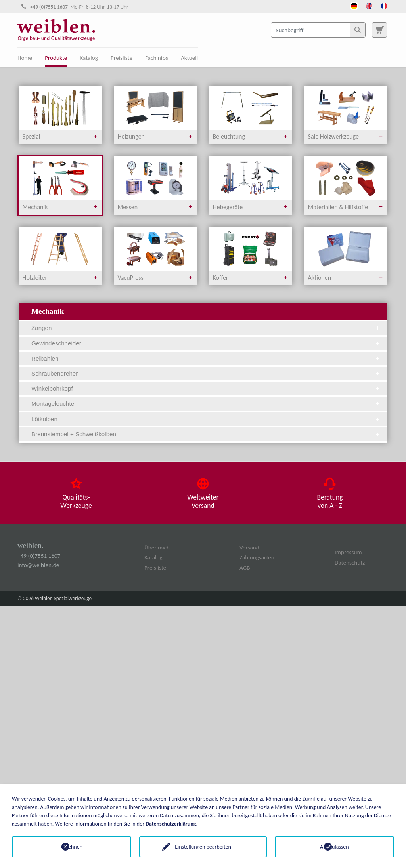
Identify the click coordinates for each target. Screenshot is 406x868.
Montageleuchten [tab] (206, 403)
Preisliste (122, 58)
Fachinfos (157, 58)
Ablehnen (72, 847)
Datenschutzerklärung (171, 824)
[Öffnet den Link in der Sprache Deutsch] (354, 5)
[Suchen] (358, 30)
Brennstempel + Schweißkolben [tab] (206, 434)
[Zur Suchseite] (379, 30)
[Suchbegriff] (318, 30)
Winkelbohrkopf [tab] (206, 388)
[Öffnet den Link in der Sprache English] (369, 5)
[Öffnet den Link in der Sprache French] (384, 5)
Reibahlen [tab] (206, 358)
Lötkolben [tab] (206, 419)
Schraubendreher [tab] (206, 373)
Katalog (89, 58)
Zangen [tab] (206, 328)
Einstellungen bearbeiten (203, 847)
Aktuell (189, 58)
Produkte (56, 58)
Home (25, 58)
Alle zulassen (334, 847)
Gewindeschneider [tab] (206, 343)
